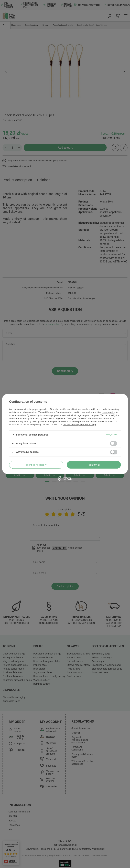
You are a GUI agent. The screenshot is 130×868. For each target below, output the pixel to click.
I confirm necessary (36, 465)
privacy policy (109, 412)
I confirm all (94, 465)
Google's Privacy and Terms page (79, 424)
